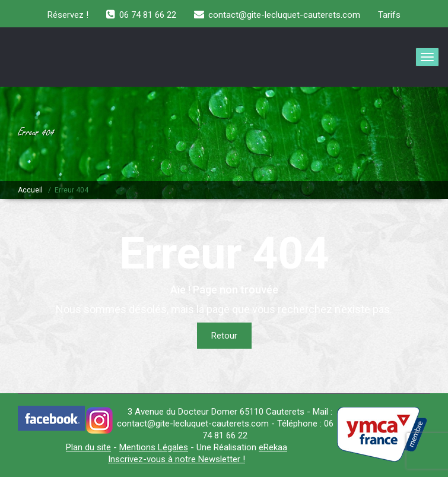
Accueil (30, 190)
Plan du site (88, 447)
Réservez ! (68, 15)
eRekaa (273, 447)
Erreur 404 (72, 190)
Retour (224, 336)
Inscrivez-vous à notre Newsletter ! (177, 459)
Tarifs (389, 15)
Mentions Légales (154, 447)
